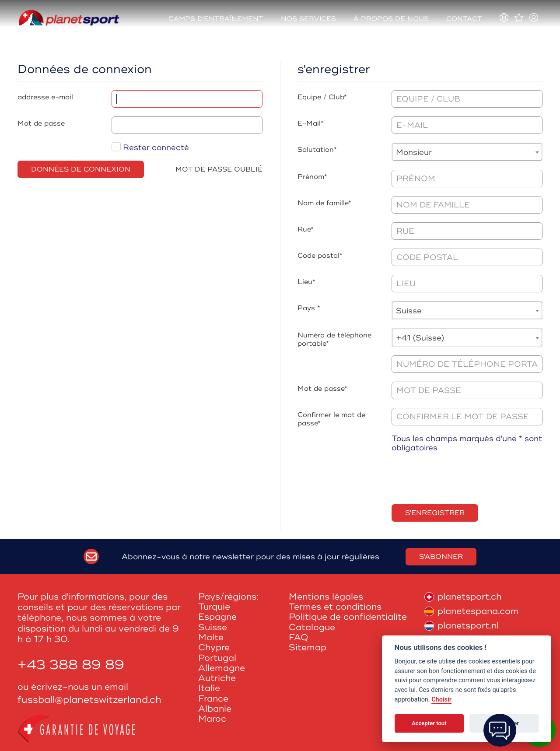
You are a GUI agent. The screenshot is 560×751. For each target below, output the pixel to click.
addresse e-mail (45, 97)
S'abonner (441, 557)
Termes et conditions (335, 607)
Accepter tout (429, 723)
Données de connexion (81, 169)
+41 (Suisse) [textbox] (420, 338)
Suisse (213, 627)
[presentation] (458, 478)
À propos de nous (391, 19)
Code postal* (320, 256)
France (213, 699)
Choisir (441, 700)
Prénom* (312, 177)
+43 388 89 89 (71, 665)
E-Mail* (311, 123)
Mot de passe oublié (219, 169)
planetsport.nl (462, 626)
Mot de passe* (322, 389)
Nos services (308, 19)
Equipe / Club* (322, 97)
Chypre (214, 647)
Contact (464, 19)
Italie (209, 688)
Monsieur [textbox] (414, 152)
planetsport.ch (463, 597)
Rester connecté (150, 147)
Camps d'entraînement (216, 19)
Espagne (217, 617)
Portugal (217, 658)
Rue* (306, 229)
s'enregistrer (435, 513)
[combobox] (467, 152)
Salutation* (317, 150)
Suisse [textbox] (409, 311)
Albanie (215, 709)
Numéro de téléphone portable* (334, 339)
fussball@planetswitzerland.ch (89, 700)
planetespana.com (472, 611)
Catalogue (312, 627)
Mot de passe (41, 123)
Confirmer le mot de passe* (331, 419)
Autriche (217, 678)
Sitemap (308, 647)
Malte (211, 637)
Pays (306, 308)
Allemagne (222, 668)
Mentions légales (326, 597)
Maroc (212, 719)
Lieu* (306, 282)
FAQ (299, 637)
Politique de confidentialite (348, 617)
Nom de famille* (324, 203)
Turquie (214, 607)
